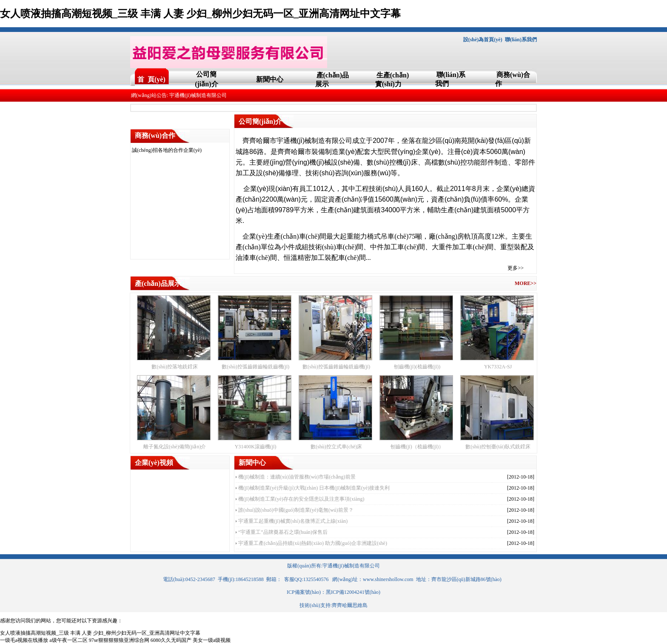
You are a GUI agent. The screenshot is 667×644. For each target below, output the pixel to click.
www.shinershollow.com (388, 579)
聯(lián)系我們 (521, 40)
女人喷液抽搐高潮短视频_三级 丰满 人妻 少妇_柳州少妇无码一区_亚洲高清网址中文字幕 (200, 14)
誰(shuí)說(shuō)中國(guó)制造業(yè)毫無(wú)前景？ (296, 510)
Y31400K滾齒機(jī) (256, 447)
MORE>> (526, 283)
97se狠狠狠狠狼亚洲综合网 (119, 640)
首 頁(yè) (151, 79)
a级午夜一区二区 (68, 640)
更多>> (516, 268)
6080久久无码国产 (171, 640)
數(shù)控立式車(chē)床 (336, 447)
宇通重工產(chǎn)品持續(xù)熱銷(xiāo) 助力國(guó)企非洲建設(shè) (313, 543)
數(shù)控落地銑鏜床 (175, 367)
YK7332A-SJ (498, 367)
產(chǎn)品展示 (158, 284)
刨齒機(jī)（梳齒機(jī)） (417, 447)
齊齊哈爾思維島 (350, 605)
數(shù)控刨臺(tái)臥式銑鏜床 (498, 447)
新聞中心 (270, 79)
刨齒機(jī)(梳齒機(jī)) (417, 367)
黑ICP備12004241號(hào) (353, 592)
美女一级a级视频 (212, 640)
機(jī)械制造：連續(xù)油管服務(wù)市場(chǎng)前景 (297, 477)
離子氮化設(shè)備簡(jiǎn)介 (175, 447)
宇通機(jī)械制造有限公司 (351, 566)
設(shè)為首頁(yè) (483, 40)
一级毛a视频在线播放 (24, 640)
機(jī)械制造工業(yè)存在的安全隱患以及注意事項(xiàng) (301, 499)
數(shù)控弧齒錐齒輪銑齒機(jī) (255, 367)
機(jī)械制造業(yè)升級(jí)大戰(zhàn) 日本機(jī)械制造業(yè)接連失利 (314, 488)
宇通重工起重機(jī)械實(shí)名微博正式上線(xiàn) (293, 521)
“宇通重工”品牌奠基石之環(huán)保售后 (283, 532)
